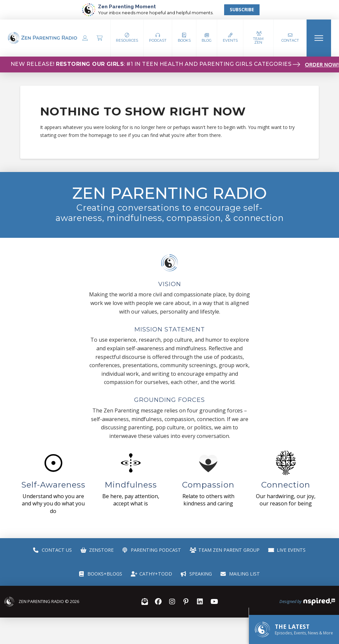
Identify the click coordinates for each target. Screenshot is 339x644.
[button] (158, 38)
